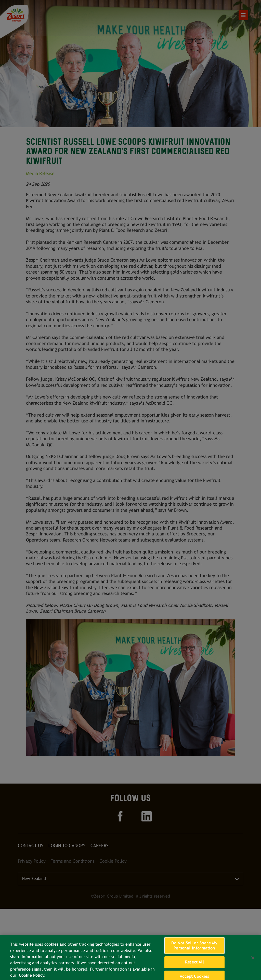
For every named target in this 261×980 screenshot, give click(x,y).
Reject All (194, 966)
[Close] (253, 961)
